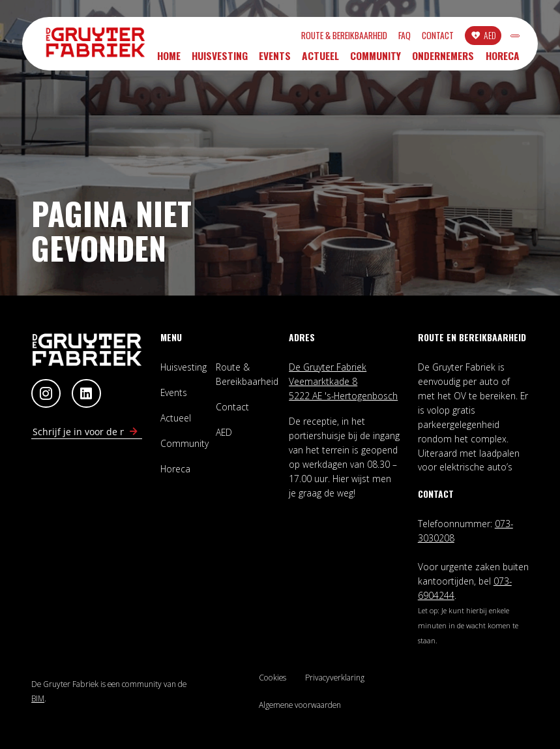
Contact (378, 37)
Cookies (273, 678)
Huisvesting (220, 60)
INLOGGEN (485, 37)
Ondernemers (443, 60)
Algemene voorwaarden (300, 705)
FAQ (345, 37)
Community (376, 60)
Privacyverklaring (335, 678)
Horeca (503, 60)
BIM (38, 698)
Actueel (320, 60)
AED (430, 37)
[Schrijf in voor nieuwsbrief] (134, 432)
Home (169, 60)
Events (275, 60)
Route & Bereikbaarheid (284, 37)
